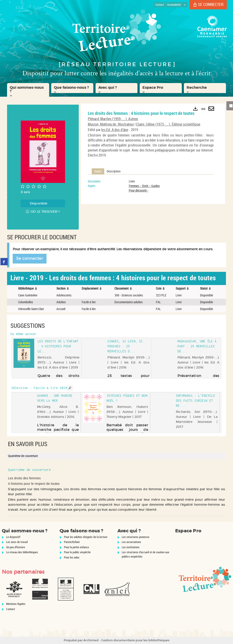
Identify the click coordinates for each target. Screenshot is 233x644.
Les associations (131, 542)
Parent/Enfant (72, 542)
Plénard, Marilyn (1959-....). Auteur (113, 119)
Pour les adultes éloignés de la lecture (86, 537)
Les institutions (131, 547)
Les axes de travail (17, 542)
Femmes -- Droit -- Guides (144, 186)
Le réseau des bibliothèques (22, 552)
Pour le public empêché (77, 552)
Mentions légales (16, 604)
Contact (11, 609)
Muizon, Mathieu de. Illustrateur (111, 124)
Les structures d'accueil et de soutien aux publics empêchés (146, 554)
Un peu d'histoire (16, 547)
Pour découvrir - (139, 190)
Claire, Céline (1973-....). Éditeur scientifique (168, 124)
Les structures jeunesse (135, 537)
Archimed (91, 640)
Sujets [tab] (98, 171)
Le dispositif (13, 537)
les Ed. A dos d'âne (115, 130)
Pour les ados (72, 557)
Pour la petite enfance (76, 547)
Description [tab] (114, 171)
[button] (28, 90)
